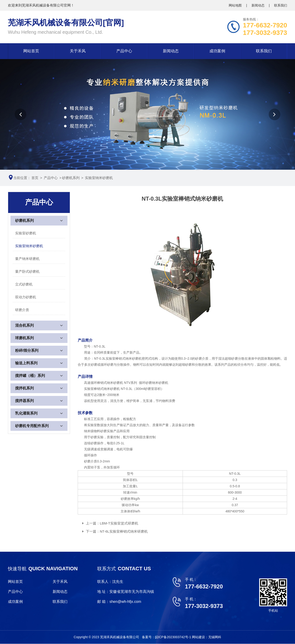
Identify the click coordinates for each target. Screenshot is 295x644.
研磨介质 (22, 310)
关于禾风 (78, 51)
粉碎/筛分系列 (27, 350)
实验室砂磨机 (26, 233)
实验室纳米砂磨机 (99, 178)
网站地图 (236, 5)
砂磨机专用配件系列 (32, 426)
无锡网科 (215, 637)
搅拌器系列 (24, 401)
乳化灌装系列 (26, 413)
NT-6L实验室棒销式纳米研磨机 (124, 531)
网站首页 (31, 51)
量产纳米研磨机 (27, 259)
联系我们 (281, 5)
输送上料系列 (26, 363)
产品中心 (124, 51)
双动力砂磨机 (26, 297)
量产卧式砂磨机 (27, 271)
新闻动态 (258, 5)
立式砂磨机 (24, 284)
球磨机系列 (24, 338)
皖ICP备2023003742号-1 (174, 637)
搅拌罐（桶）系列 (30, 376)
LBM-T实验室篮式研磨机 (119, 523)
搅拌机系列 (24, 388)
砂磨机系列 (71, 178)
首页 (35, 178)
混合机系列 (24, 325)
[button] (20, 114)
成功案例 (217, 51)
